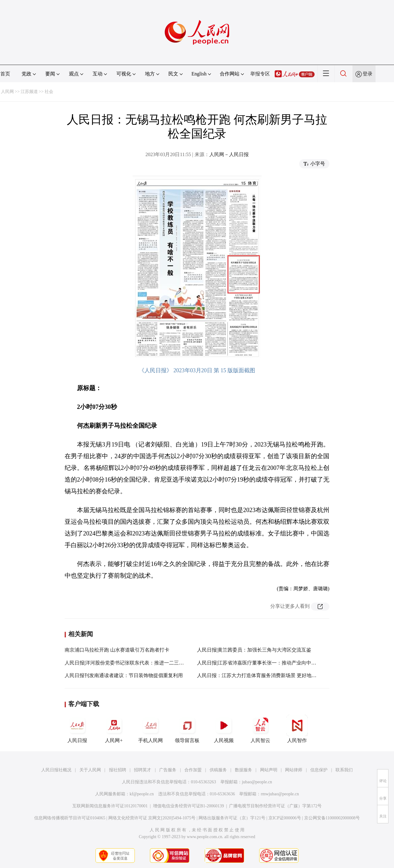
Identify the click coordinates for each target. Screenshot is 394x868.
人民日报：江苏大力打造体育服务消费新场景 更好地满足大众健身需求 (274, 675)
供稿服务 (218, 770)
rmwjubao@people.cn (280, 794)
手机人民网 (151, 729)
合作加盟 (193, 770)
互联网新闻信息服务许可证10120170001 (110, 806)
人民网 (7, 92)
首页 (5, 74)
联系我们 (344, 770)
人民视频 (224, 729)
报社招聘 (118, 770)
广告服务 (168, 770)
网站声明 (269, 770)
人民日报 (77, 729)
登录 (368, 74)
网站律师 (294, 770)
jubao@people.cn (257, 782)
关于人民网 (90, 770)
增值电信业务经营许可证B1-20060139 (189, 806)
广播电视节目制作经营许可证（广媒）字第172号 (275, 806)
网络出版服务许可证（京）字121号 (232, 818)
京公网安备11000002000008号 (332, 818)
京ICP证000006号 (285, 818)
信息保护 (319, 770)
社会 (49, 92)
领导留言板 (187, 729)
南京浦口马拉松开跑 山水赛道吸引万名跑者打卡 (117, 650)
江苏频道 (29, 92)
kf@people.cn (142, 794)
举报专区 (260, 74)
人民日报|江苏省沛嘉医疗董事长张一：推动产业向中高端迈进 (264, 663)
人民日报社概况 (56, 770)
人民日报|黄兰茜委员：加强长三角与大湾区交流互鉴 (254, 650)
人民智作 (297, 729)
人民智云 (260, 729)
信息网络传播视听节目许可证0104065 (70, 818)
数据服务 (243, 770)
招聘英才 (143, 770)
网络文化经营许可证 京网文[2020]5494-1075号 (152, 818)
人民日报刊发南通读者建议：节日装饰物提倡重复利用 (124, 675)
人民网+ (114, 729)
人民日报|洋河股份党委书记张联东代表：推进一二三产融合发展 (134, 663)
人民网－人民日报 (229, 154)
